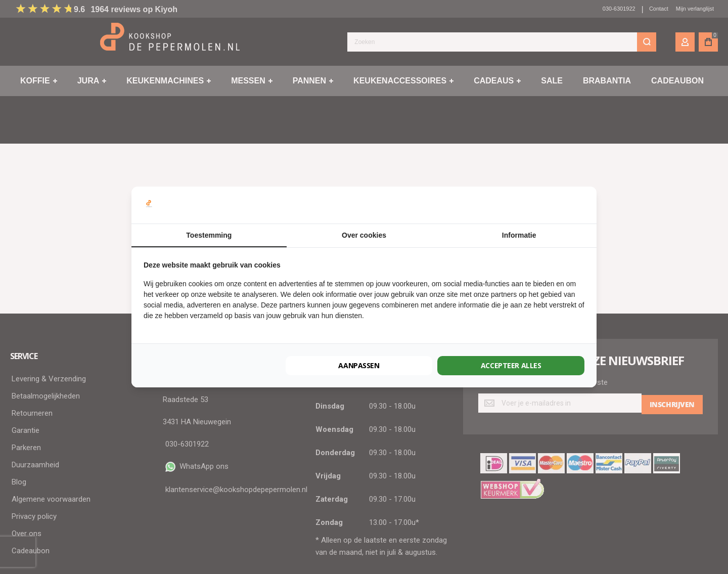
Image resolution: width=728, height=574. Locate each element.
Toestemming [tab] (209, 235)
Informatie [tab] (519, 235)
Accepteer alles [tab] (511, 365)
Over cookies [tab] (364, 235)
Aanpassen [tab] (359, 365)
